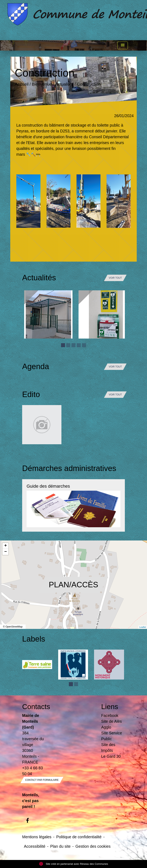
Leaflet (143, 627)
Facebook (110, 715)
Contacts (34, 707)
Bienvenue (42, 84)
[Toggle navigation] (123, 46)
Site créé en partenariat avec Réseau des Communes (74, 864)
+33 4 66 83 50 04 (33, 771)
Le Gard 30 (111, 756)
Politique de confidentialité (79, 837)
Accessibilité (35, 846)
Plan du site (60, 846)
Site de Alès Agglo (112, 724)
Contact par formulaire (42, 780)
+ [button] (6, 546)
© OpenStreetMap (13, 627)
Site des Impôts (108, 748)
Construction (89, 84)
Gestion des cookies (93, 846)
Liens (110, 707)
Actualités (64, 84)
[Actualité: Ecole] (48, 314)
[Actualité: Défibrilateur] (103, 314)
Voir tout (115, 278)
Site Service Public (112, 736)
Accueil (22, 84)
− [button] (6, 552)
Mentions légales (37, 837)
